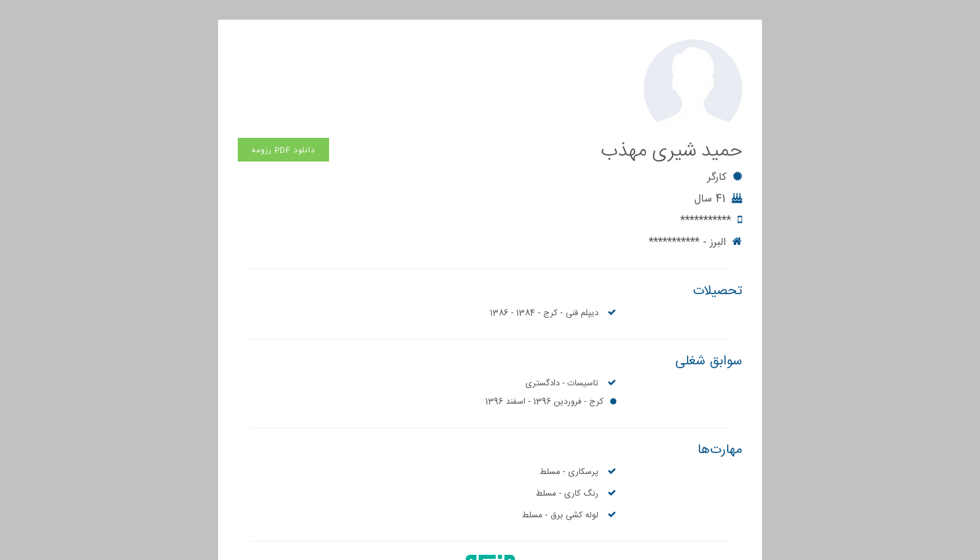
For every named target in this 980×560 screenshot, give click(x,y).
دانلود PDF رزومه (283, 52)
